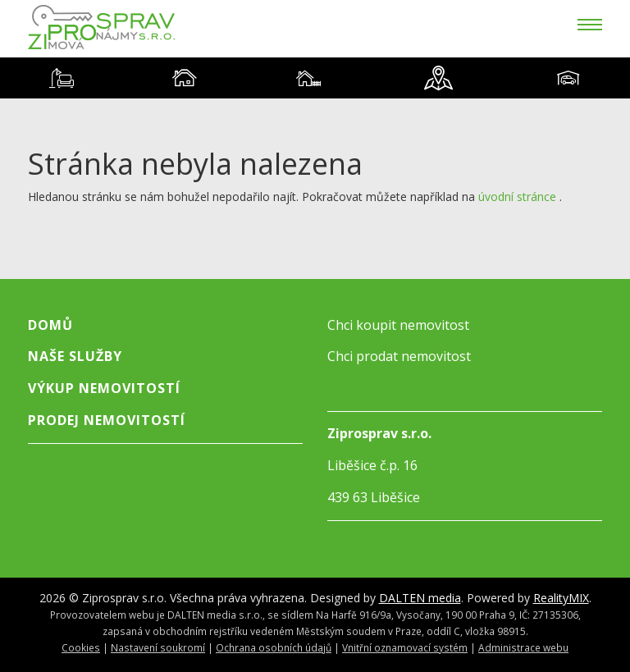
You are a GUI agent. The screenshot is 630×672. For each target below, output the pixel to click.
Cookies (81, 647)
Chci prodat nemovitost (399, 356)
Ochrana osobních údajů (274, 647)
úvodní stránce (517, 197)
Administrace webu (523, 647)
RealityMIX (561, 598)
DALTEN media (420, 598)
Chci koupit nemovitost (398, 325)
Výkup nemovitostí (104, 388)
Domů (50, 325)
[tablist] (315, 78)
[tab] (62, 78)
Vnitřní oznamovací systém (405, 647)
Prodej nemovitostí (107, 420)
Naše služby (75, 356)
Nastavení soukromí (158, 647)
